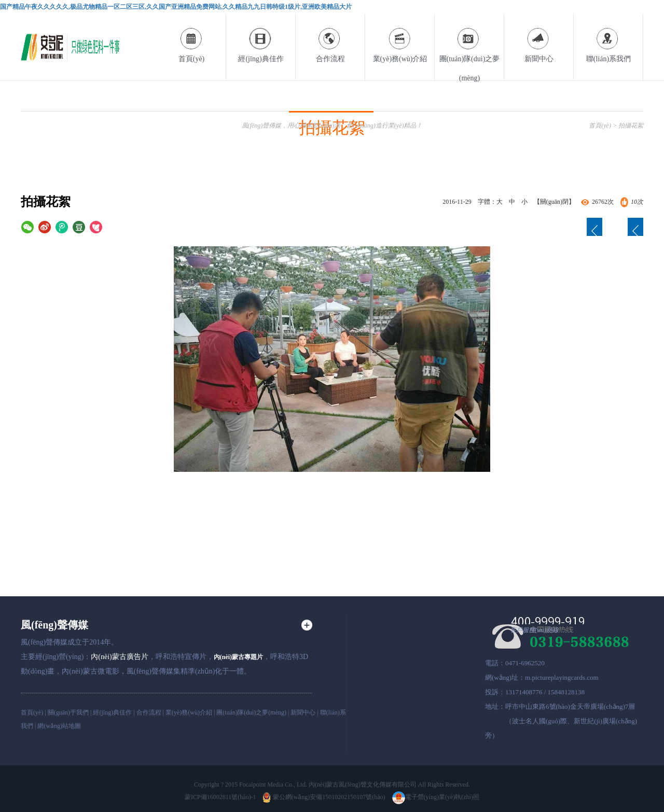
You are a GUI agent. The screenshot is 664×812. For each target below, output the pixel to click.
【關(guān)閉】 (554, 202)
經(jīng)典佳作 (261, 38)
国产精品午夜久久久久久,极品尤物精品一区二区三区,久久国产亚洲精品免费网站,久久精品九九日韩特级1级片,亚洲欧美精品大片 (176, 7)
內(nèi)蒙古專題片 (238, 657)
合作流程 (330, 38)
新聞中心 (539, 38)
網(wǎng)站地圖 (59, 726)
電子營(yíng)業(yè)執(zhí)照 (436, 797)
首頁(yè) (191, 38)
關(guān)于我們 (68, 712)
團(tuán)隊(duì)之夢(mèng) (469, 48)
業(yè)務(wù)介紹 (400, 38)
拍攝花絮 (631, 125)
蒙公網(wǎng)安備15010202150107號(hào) (324, 797)
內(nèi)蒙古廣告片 (119, 657)
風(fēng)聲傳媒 (54, 625)
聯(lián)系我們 (608, 38)
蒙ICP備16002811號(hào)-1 (220, 797)
